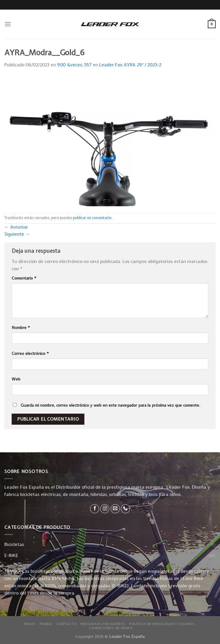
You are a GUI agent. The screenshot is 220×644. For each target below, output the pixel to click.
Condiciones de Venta (111, 628)
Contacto (66, 624)
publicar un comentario (92, 218)
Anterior (16, 227)
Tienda (46, 624)
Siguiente (17, 234)
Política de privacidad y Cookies (162, 624)
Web (16, 379)
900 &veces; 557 (74, 65)
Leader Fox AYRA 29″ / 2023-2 (130, 65)
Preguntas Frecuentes (103, 624)
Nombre (21, 328)
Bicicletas (14, 544)
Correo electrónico (30, 353)
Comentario (24, 278)
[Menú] (8, 24)
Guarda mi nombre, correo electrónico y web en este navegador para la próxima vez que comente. (110, 405)
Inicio (30, 624)
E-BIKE (11, 555)
